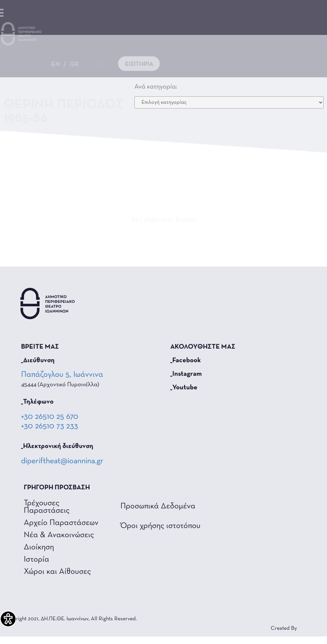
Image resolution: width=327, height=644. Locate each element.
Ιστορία (36, 560)
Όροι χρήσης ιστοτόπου (160, 526)
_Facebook (186, 360)
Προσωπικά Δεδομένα (158, 506)
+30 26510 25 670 (50, 417)
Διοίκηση (39, 547)
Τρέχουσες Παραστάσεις (47, 507)
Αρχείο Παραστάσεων (61, 523)
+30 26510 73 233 (50, 426)
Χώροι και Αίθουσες (57, 572)
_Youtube (184, 388)
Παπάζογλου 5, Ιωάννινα (63, 375)
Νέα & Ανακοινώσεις (59, 535)
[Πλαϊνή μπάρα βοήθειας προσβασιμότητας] (8, 619)
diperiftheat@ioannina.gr (62, 461)
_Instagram (186, 374)
